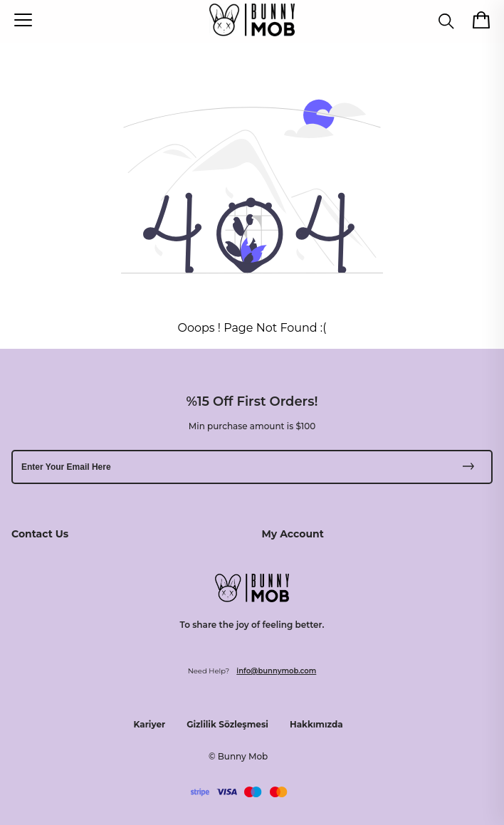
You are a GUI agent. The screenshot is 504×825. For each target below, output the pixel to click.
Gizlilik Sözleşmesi (227, 724)
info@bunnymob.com (276, 671)
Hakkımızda (316, 724)
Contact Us (40, 534)
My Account (293, 534)
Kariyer (150, 724)
